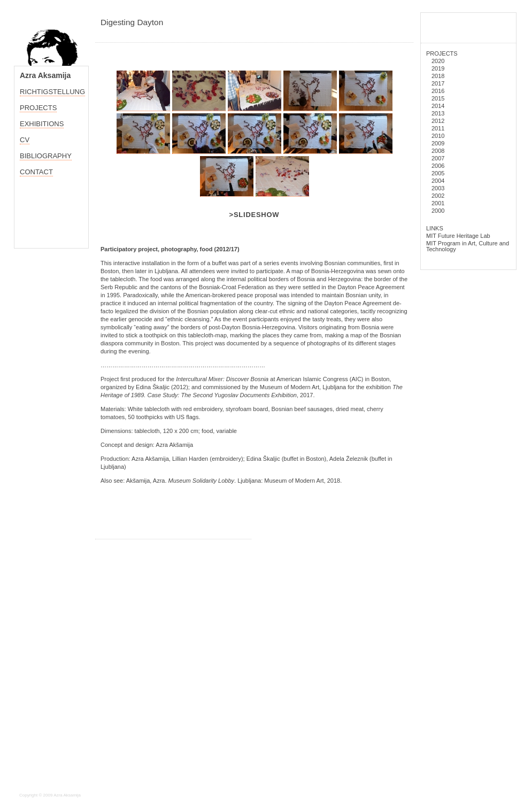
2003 (438, 188)
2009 (438, 143)
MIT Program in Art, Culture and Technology (468, 246)
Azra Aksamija (45, 75)
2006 (438, 166)
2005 (438, 173)
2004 (438, 181)
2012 (438, 121)
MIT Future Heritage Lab (458, 236)
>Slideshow (255, 215)
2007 (438, 158)
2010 (438, 136)
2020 (438, 61)
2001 (438, 203)
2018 (438, 76)
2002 (438, 196)
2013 (438, 113)
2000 (438, 211)
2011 (438, 128)
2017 (438, 83)
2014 (438, 106)
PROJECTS (442, 53)
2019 (438, 68)
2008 (438, 151)
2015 (438, 98)
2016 (438, 91)
